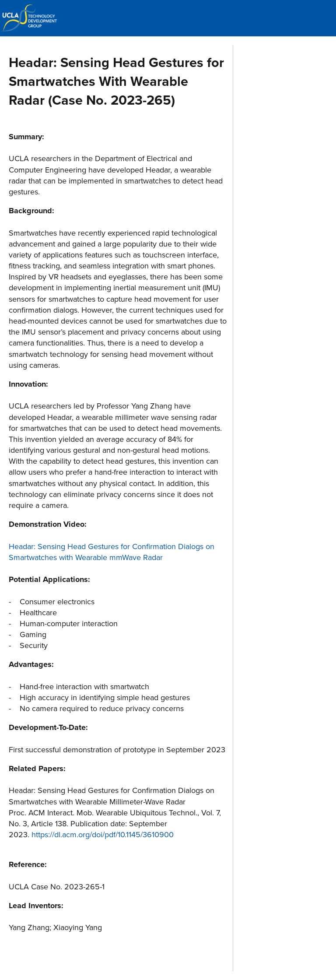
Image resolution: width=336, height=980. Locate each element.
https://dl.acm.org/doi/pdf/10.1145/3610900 (103, 835)
